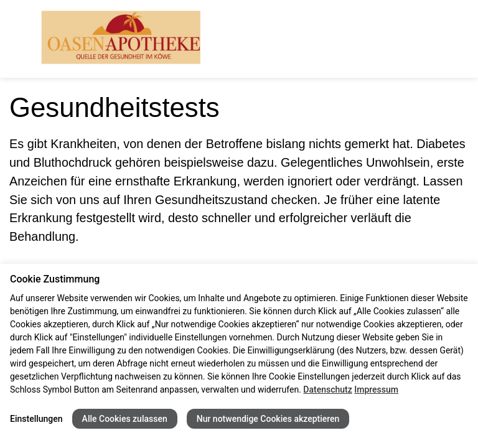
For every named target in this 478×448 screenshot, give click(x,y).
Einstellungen (36, 419)
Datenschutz (327, 390)
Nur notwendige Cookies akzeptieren (268, 419)
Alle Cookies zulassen (125, 419)
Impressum (376, 390)
